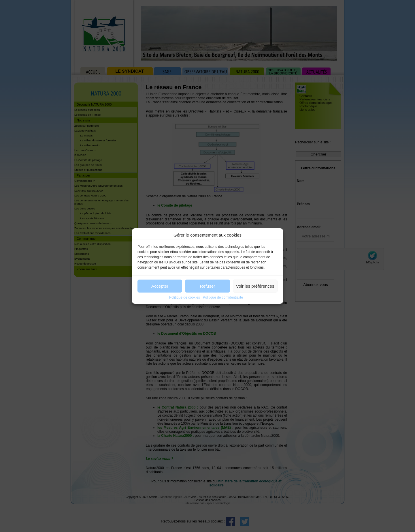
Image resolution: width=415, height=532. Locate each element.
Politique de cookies (185, 297)
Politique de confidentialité (223, 297)
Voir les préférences (255, 286)
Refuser (208, 286)
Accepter (160, 286)
